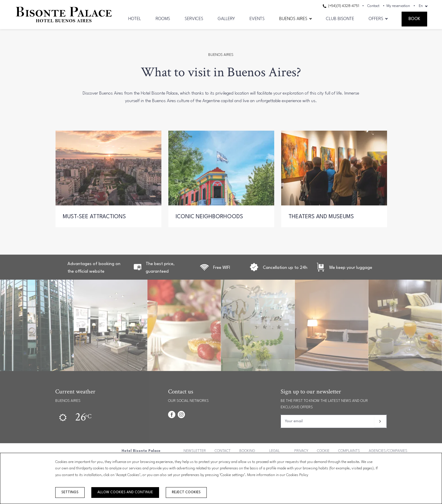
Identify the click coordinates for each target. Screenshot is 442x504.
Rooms (163, 19)
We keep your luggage (351, 268)
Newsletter (195, 451)
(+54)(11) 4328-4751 (341, 6)
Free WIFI (222, 268)
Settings (70, 492)
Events (257, 19)
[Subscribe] (380, 421)
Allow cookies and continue (125, 492)
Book (414, 19)
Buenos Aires (293, 19)
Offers (376, 19)
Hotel (135, 19)
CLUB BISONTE (340, 19)
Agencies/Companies (388, 451)
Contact (373, 6)
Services (194, 19)
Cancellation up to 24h (285, 268)
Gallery (226, 19)
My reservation (398, 6)
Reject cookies (186, 492)
